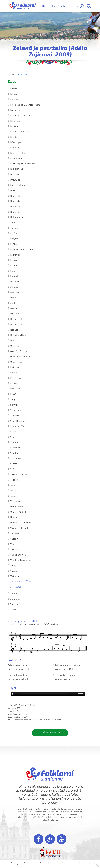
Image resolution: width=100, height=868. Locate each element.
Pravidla (62, 6)
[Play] (13, 694)
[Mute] (76, 694)
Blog (53, 6)
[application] (48, 694)
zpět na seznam (50, 732)
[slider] (45, 694)
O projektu (73, 6)
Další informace (25, 865)
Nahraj (45, 6)
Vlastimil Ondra (21, 75)
